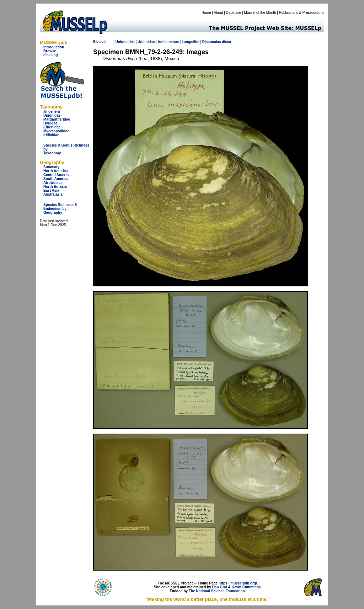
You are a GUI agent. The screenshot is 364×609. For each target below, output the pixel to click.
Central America (57, 175)
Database (234, 13)
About (218, 13)
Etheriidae (52, 127)
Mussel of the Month (260, 13)
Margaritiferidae (57, 119)
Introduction (54, 47)
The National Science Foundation (217, 591)
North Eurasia (55, 187)
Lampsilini (190, 42)
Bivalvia (100, 42)
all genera (52, 112)
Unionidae (52, 115)
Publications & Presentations (302, 13)
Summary (52, 167)
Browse (50, 51)
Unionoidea (125, 42)
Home (206, 13)
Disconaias (212, 42)
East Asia (51, 190)
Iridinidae (51, 135)
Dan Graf (220, 587)
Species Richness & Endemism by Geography (60, 209)
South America (56, 179)
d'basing (51, 55)
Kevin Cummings (246, 587)
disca (226, 42)
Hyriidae (50, 123)
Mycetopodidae (56, 131)
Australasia (53, 194)
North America (56, 171)
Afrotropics (53, 183)
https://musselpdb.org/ (238, 583)
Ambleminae (168, 42)
